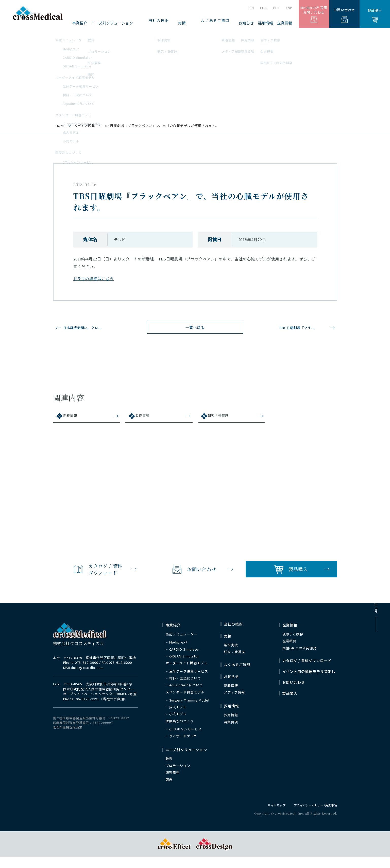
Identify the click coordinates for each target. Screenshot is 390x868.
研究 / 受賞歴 (222, 419)
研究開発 (173, 784)
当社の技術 (183, 23)
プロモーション (178, 777)
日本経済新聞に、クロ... (88, 327)
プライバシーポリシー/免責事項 (313, 816)
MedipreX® (179, 653)
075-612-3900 (87, 674)
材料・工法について (185, 689)
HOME (61, 126)
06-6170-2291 (88, 710)
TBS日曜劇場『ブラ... (299, 327)
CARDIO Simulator (185, 660)
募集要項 (231, 733)
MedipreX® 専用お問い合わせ (314, 14)
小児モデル (178, 725)
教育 (169, 770)
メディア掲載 (84, 126)
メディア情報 (235, 704)
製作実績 (145, 419)
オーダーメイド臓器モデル (187, 674)
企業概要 (290, 652)
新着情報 (73, 419)
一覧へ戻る (195, 329)
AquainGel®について (186, 696)
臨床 (169, 790)
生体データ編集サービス (189, 682)
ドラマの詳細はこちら (94, 279)
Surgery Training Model (189, 711)
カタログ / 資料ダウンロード (307, 672)
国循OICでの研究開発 (300, 659)
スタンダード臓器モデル (185, 703)
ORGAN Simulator (184, 667)
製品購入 (375, 15)
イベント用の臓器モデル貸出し (309, 683)
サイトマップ (272, 816)
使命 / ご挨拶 (293, 645)
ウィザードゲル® (183, 747)
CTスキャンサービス (186, 740)
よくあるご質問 (221, 23)
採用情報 (231, 726)
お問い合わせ (344, 15)
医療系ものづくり (180, 732)
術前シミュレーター (182, 645)
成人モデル (178, 718)
